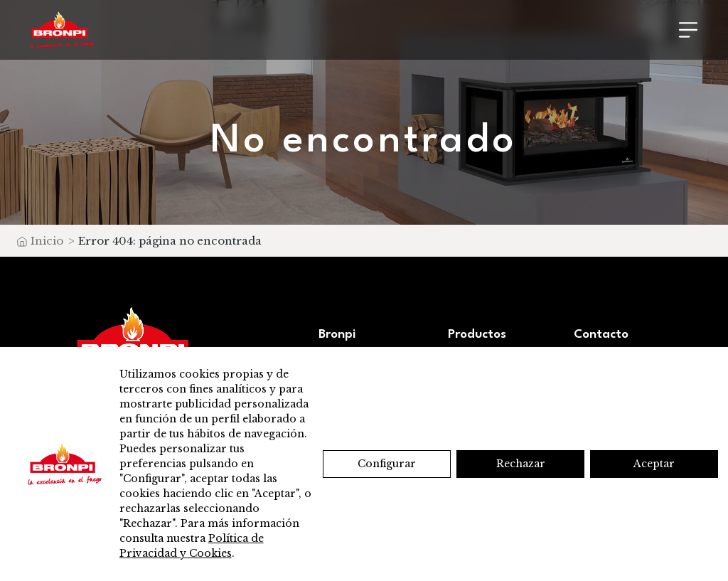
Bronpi (337, 335)
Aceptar (654, 464)
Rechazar (521, 464)
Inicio (47, 241)
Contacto (601, 335)
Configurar (387, 464)
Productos (477, 335)
